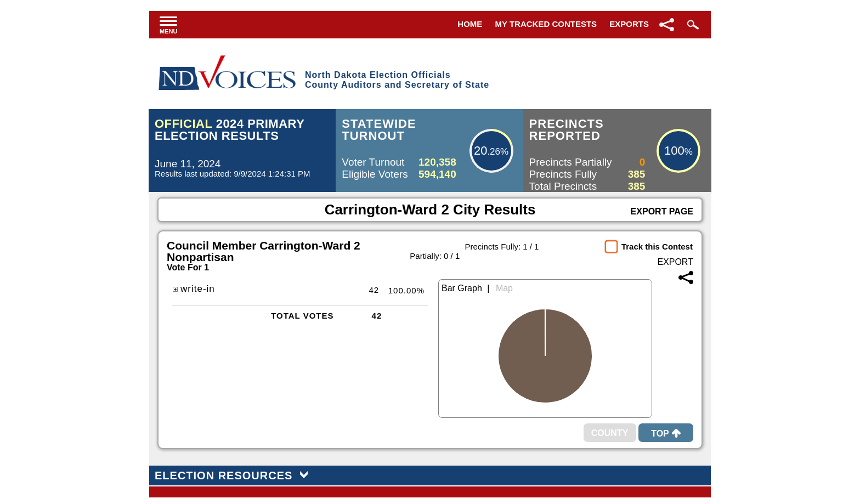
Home (470, 24)
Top (666, 434)
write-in (194, 289)
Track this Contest (657, 247)
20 (480, 151)
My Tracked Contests (546, 24)
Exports (629, 24)
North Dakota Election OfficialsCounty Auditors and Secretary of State (397, 80)
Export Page (662, 211)
